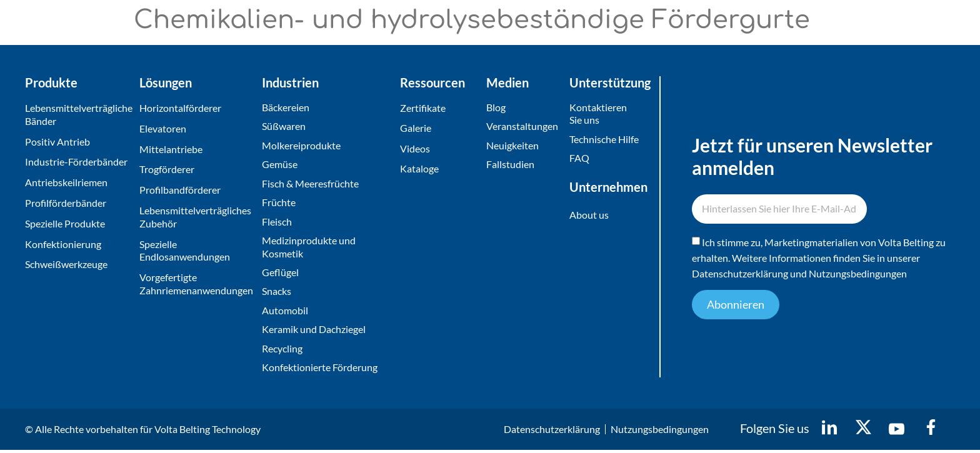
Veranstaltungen (522, 127)
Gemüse (280, 165)
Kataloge (419, 169)
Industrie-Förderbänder (76, 162)
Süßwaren (284, 127)
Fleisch (277, 223)
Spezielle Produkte (65, 223)
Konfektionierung (63, 244)
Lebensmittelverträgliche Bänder (79, 114)
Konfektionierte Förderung (320, 370)
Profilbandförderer (180, 190)
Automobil (285, 313)
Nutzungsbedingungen (858, 275)
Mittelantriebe (171, 149)
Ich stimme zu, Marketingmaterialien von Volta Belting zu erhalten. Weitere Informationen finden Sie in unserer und (819, 260)
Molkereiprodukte (301, 146)
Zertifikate (423, 108)
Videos (415, 149)
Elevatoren (163, 128)
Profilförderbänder (66, 203)
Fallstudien (510, 165)
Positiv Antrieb (57, 142)
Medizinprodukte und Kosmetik (309, 249)
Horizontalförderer (180, 108)
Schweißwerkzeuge (66, 264)
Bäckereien (286, 107)
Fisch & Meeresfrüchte (310, 184)
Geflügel (280, 274)
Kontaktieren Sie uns (598, 114)
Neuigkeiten (512, 146)
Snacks (277, 293)
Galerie (416, 128)
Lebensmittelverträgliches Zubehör (195, 217)
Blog (496, 107)
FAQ (579, 158)
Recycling (282, 351)
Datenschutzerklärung (740, 275)
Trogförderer (167, 169)
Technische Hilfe (604, 140)
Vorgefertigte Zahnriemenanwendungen (196, 284)
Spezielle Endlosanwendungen (185, 251)
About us (589, 215)
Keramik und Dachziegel (314, 332)
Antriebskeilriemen (66, 182)
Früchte (279, 203)
